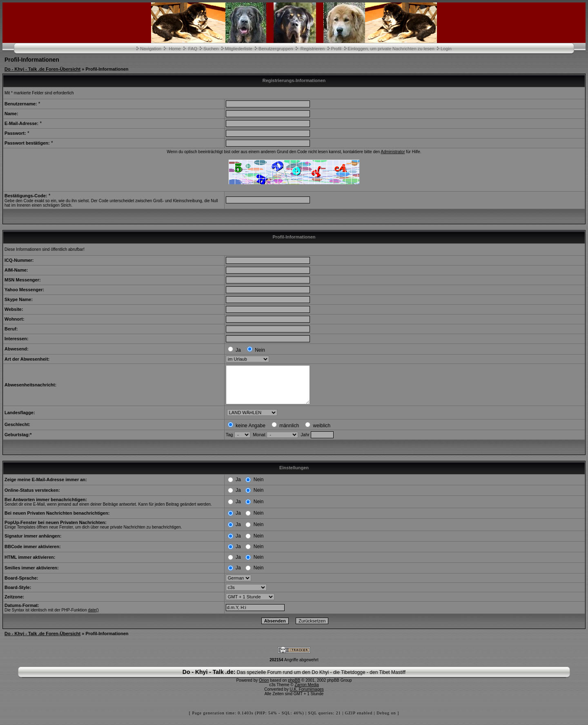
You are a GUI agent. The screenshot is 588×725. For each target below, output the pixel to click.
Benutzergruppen (276, 49)
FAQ (193, 49)
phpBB (294, 688)
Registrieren (313, 49)
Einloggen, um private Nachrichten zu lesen (391, 49)
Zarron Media (306, 692)
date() (94, 617)
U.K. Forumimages (306, 697)
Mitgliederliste (239, 49)
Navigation (151, 49)
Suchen (211, 49)
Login (446, 49)
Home (175, 49)
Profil (336, 49)
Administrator (393, 152)
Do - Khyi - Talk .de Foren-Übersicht (42, 69)
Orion (264, 688)
